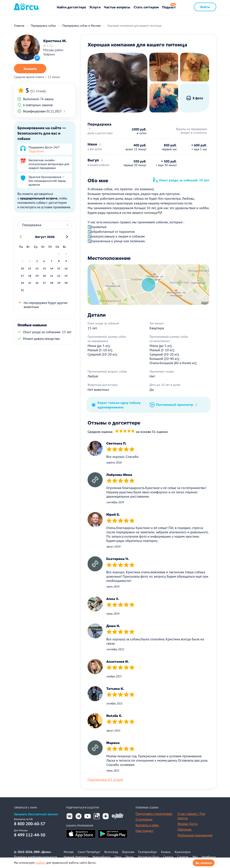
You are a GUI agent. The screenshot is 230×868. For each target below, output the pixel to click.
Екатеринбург (148, 852)
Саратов (183, 857)
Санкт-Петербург (89, 852)
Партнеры (184, 829)
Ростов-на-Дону (149, 857)
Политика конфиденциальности (36, 857)
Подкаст (169, 7)
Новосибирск (101, 857)
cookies (40, 863)
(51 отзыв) (38, 91)
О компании (144, 819)
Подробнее (36, 151)
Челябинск (209, 857)
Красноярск (183, 852)
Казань (166, 852)
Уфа (195, 857)
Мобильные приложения (195, 835)
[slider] (125, 432)
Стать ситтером (146, 7)
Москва (69, 852)
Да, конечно (204, 863)
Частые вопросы (117, 7)
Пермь (130, 857)
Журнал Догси (188, 824)
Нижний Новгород (76, 857)
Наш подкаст (144, 831)
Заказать (30, 69)
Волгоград (111, 852)
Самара (168, 857)
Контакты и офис (147, 825)
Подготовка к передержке (154, 814)
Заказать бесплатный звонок (36, 814)
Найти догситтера (71, 7)
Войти (205, 7)
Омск (118, 857)
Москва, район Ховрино (53, 52)
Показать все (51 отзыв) (105, 779)
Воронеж (128, 852)
